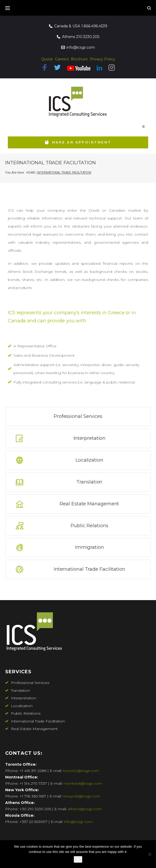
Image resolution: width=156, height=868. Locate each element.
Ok (78, 859)
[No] (149, 854)
